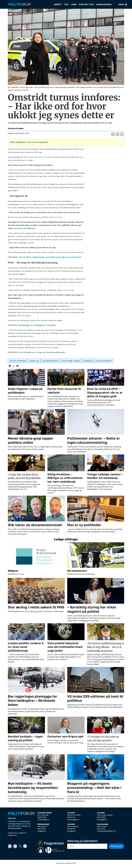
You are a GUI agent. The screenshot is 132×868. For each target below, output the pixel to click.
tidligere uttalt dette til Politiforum (22, 230)
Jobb (74, 4)
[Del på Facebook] (113, 135)
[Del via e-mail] (122, 135)
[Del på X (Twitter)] (117, 135)
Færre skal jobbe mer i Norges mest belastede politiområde (42, 354)
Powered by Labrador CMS (66, 865)
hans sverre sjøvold (71, 362)
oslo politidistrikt (104, 362)
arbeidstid (88, 362)
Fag (66, 4)
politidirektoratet (51, 362)
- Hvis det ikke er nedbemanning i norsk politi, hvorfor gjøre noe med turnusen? (50, 259)
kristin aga (34, 362)
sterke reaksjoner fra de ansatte (40, 159)
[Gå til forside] (30, 4)
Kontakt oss (86, 4)
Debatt (58, 4)
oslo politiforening (18, 362)
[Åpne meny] (123, 4)
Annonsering (104, 4)
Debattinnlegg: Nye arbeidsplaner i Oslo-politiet (37, 327)
